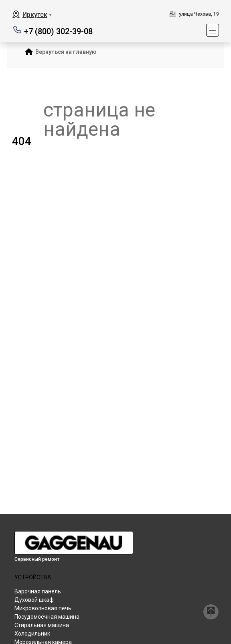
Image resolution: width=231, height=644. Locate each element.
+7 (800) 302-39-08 (58, 31)
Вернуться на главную (66, 52)
